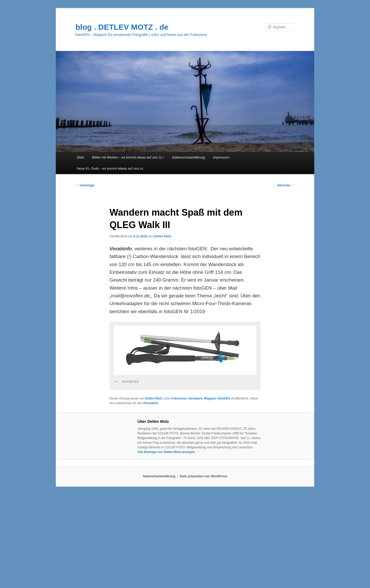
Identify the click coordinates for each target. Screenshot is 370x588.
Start (80, 157)
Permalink (151, 403)
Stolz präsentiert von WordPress (203, 476)
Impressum (221, 157)
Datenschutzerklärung (188, 157)
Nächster (286, 185)
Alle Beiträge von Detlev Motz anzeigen (168, 452)
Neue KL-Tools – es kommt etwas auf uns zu (110, 168)
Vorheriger (85, 185)
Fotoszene (179, 398)
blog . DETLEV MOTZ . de (122, 27)
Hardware (195, 398)
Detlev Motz (163, 236)
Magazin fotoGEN (217, 398)
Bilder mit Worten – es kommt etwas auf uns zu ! (128, 157)
